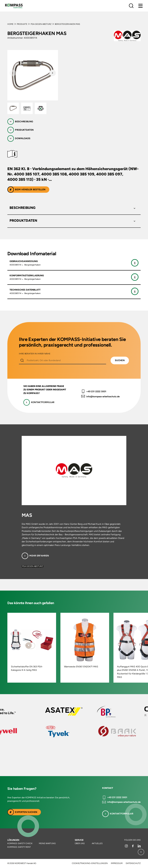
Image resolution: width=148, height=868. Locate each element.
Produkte (22, 24)
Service (79, 840)
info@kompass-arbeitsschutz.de (103, 396)
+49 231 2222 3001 (96, 391)
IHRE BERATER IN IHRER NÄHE (35, 354)
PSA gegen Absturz (41, 24)
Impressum (117, 863)
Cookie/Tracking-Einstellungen (90, 863)
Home (10, 24)
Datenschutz (133, 863)
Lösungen (13, 840)
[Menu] (140, 6)
